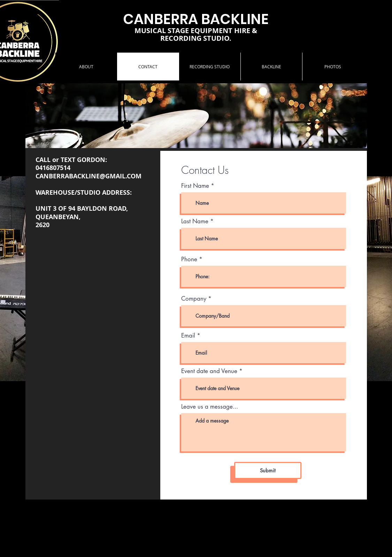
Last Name (195, 221)
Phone (189, 259)
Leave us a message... (210, 407)
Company (194, 299)
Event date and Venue (209, 371)
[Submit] (268, 470)
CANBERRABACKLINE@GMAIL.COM (89, 176)
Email (188, 336)
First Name (195, 186)
